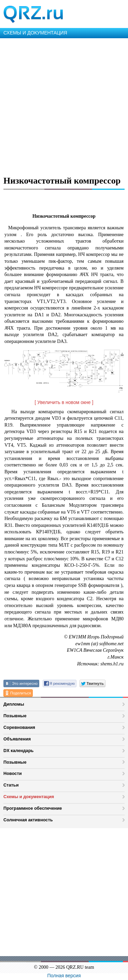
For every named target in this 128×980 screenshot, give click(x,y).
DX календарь (18, 751)
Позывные (15, 716)
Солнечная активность (28, 820)
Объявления (17, 739)
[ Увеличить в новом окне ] (64, 402)
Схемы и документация (29, 797)
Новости (13, 773)
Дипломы (14, 704)
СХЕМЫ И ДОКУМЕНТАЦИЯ (35, 33)
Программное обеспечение (33, 808)
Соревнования (19, 727)
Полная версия (64, 976)
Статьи (11, 785)
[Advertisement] (64, 106)
